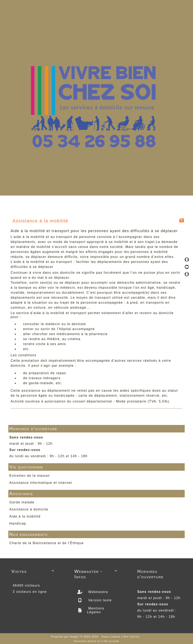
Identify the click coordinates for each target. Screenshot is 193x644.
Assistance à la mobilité (41, 221)
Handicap (18, 523)
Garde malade (22, 502)
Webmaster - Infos (96, 574)
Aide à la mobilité (25, 516)
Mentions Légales (96, 610)
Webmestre (98, 592)
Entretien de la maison (30, 476)
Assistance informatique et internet (41, 483)
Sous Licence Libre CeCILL (121, 637)
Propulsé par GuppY (66, 637)
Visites (34, 571)
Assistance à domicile (29, 509)
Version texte (99, 600)
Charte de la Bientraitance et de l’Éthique (47, 543)
